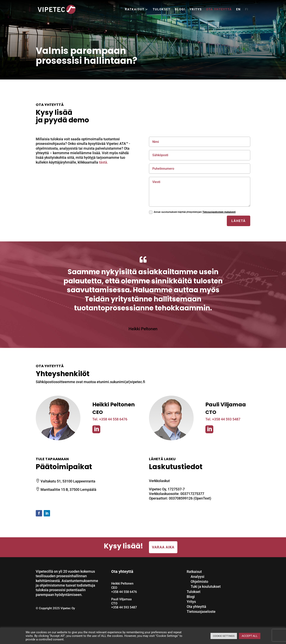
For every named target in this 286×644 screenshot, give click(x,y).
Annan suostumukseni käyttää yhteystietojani (192, 212)
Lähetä (239, 221)
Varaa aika (163, 547)
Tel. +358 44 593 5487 (223, 419)
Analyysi (198, 577)
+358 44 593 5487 (124, 607)
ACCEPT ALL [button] (250, 636)
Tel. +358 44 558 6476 (110, 419)
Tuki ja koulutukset (206, 586)
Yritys (196, 9)
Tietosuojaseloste (201, 612)
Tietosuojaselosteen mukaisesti (219, 212)
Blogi (180, 9)
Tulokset (162, 9)
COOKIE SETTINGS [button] (224, 636)
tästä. (103, 162)
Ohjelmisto (199, 582)
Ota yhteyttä (219, 9)
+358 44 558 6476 (124, 592)
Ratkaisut (135, 9)
